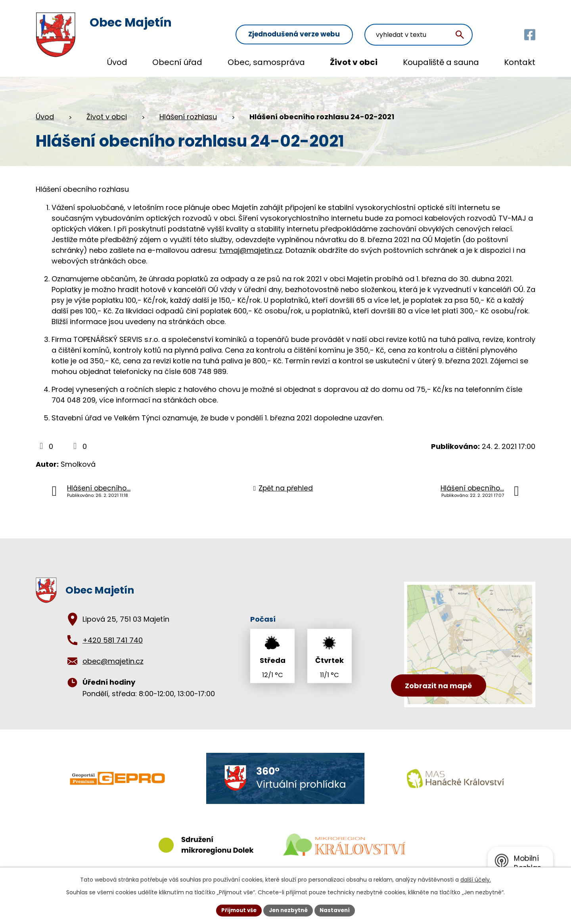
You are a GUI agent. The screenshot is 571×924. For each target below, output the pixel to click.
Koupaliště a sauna (441, 62)
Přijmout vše (236, 910)
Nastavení (338, 910)
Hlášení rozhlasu (188, 117)
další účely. (476, 879)
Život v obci (354, 62)
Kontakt (520, 62)
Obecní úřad (177, 62)
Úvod (117, 62)
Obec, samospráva (266, 62)
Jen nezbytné (288, 910)
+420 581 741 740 (113, 640)
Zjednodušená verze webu (329, 24)
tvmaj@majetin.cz (251, 250)
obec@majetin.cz (113, 661)
